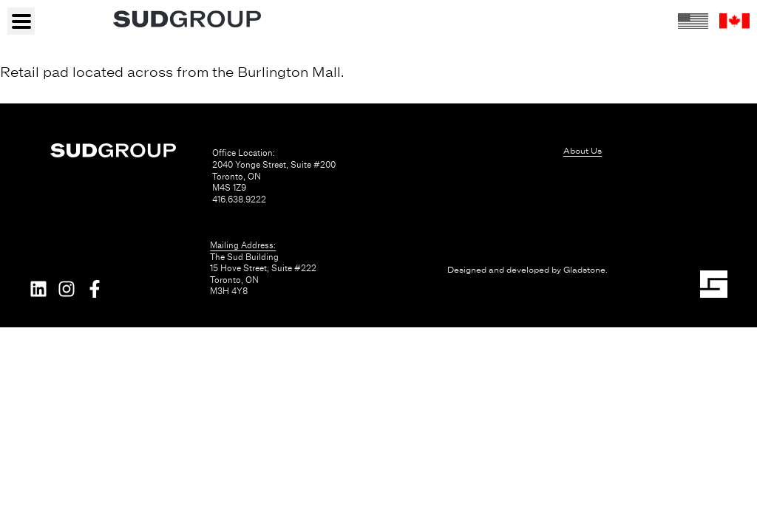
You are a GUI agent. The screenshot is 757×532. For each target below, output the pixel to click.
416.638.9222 (239, 200)
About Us (583, 151)
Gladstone (584, 270)
